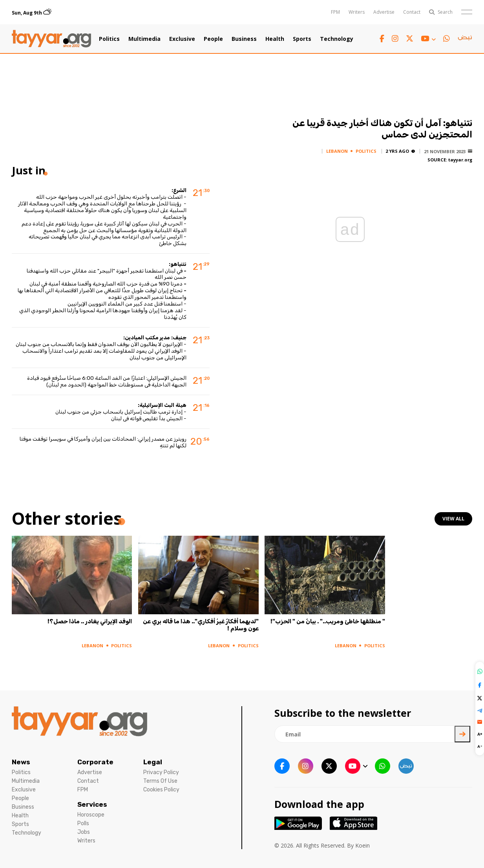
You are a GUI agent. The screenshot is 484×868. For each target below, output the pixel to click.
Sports (302, 39)
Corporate (95, 762)
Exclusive (182, 39)
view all (453, 519)
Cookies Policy (161, 790)
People (213, 39)
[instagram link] (395, 39)
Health (275, 39)
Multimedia (144, 39)
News (21, 762)
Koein (363, 845)
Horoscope (91, 815)
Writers (357, 12)
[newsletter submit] (462, 734)
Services (92, 804)
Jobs (84, 832)
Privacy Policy (161, 772)
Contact (412, 12)
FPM (335, 12)
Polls (83, 823)
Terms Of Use (160, 781)
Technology (337, 39)
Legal (153, 762)
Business (244, 39)
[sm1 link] (465, 39)
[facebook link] (382, 39)
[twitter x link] (410, 39)
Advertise (384, 12)
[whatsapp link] (447, 39)
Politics (109, 39)
